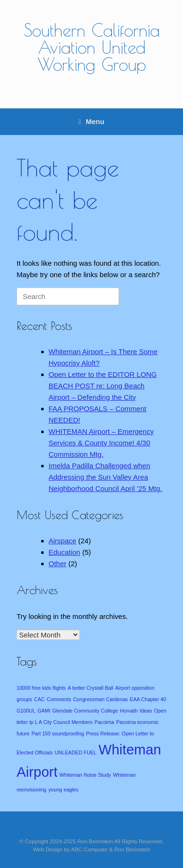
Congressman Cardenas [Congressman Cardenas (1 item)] (101, 699)
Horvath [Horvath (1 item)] (129, 711)
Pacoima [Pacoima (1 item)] (104, 722)
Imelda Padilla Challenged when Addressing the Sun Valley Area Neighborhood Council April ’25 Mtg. (105, 477)
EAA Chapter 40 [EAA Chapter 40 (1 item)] (148, 699)
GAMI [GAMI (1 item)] (44, 711)
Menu (91, 121)
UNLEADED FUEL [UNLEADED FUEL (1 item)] (75, 752)
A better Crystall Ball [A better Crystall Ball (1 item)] (91, 688)
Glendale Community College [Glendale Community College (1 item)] (85, 711)
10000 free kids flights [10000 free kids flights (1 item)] (41, 688)
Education (65, 552)
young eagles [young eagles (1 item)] (63, 790)
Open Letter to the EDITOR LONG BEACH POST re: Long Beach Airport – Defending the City (103, 386)
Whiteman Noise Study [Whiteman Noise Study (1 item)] (85, 775)
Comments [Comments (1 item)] (59, 699)
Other (58, 564)
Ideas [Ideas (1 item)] (146, 711)
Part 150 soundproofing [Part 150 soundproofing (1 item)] (58, 733)
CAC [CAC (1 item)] (40, 699)
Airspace (63, 541)
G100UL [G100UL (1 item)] (26, 711)
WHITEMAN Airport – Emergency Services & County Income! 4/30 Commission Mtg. (101, 443)
